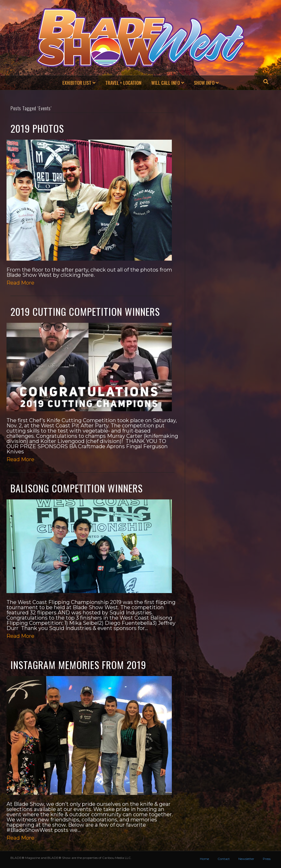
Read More (20, 283)
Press (267, 859)
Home (204, 859)
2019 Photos (37, 128)
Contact (224, 859)
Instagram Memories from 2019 (78, 665)
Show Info (204, 83)
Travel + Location (123, 83)
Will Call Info (166, 83)
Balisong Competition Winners (77, 488)
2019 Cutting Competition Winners (85, 311)
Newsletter (246, 859)
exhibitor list (77, 83)
